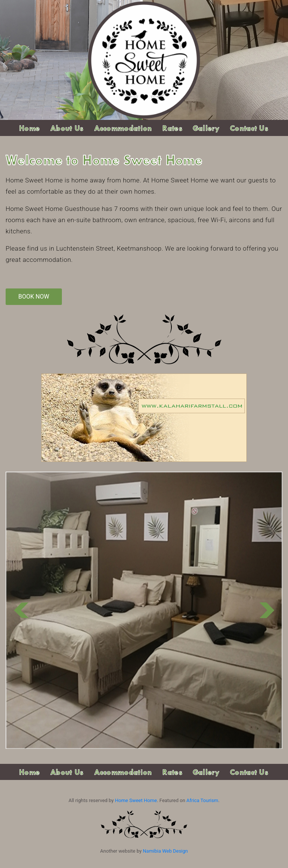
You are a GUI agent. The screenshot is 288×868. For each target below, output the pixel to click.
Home (29, 128)
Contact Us (249, 128)
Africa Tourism (202, 800)
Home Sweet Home (136, 800)
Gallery (206, 128)
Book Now (34, 297)
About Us (67, 128)
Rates (172, 128)
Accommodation (123, 128)
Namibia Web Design (165, 851)
